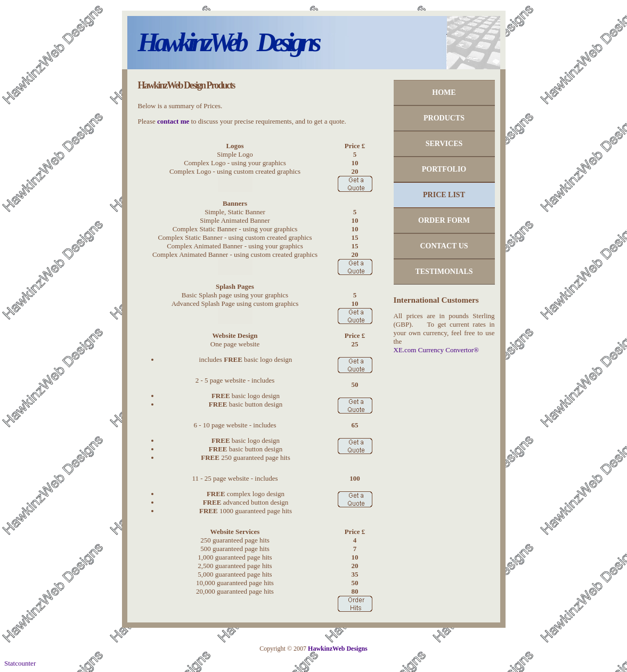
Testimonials (444, 272)
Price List (444, 195)
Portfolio (444, 169)
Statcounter (20, 663)
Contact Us (444, 246)
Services (444, 144)
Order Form (444, 220)
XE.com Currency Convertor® (436, 350)
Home (444, 92)
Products (444, 118)
